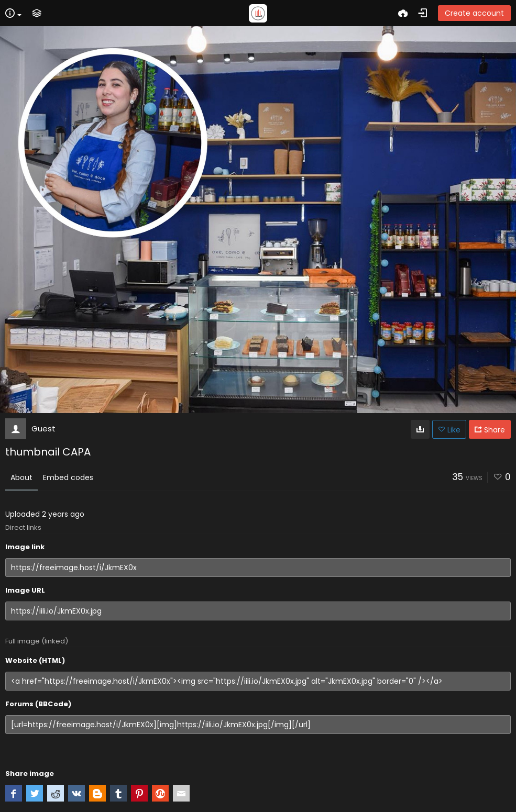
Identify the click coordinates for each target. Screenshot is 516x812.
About (21, 477)
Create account (474, 13)
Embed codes (68, 477)
